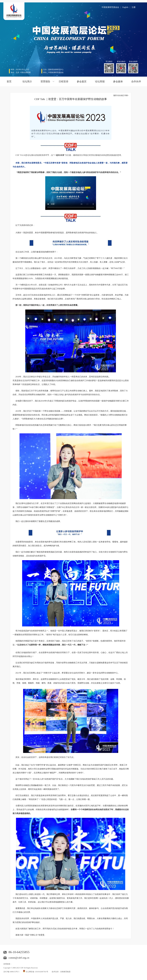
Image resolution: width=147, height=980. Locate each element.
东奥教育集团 (65, 972)
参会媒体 (118, 81)
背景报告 (45, 81)
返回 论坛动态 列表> (121, 95)
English (125, 7)
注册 (134, 7)
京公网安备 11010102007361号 (37, 972)
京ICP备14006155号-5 (11, 972)
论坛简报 (100, 81)
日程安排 (64, 81)
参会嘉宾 (82, 81)
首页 (9, 81)
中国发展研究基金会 (110, 7)
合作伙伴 (136, 81)
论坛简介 (27, 81)
